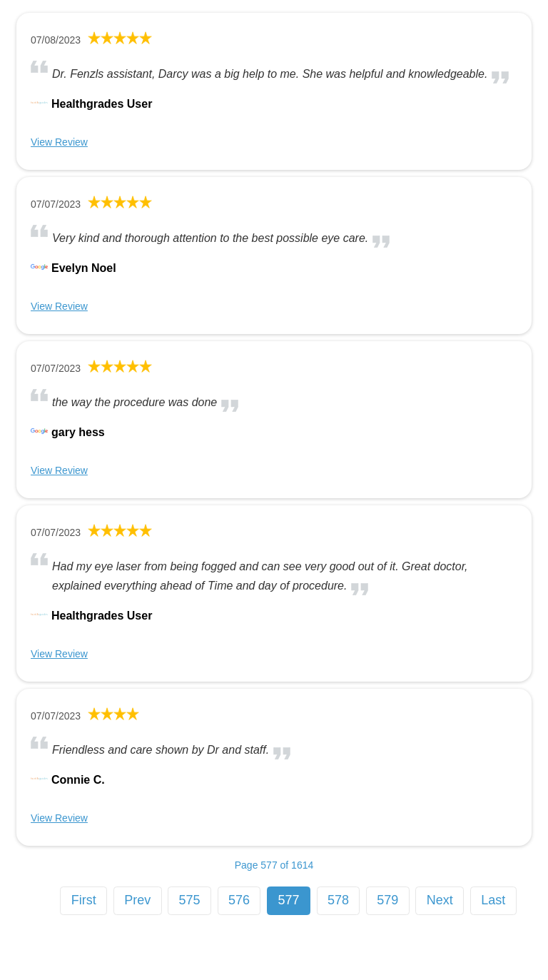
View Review (59, 142)
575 (190, 900)
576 (239, 900)
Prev (137, 900)
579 (387, 900)
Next (440, 900)
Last (493, 900)
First (84, 900)
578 (338, 900)
